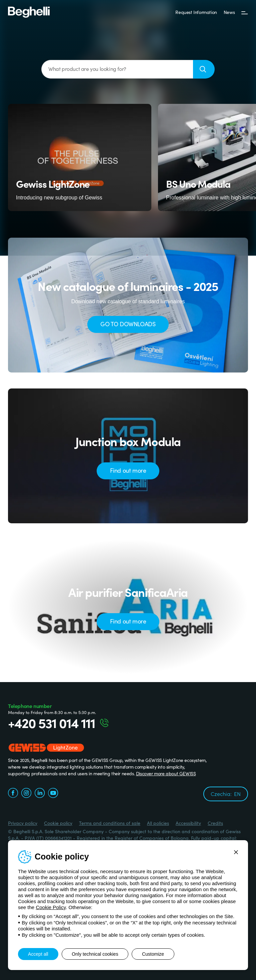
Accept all (38, 954)
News (229, 12)
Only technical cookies (95, 954)
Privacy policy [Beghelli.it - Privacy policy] (23, 823)
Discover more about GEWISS (166, 773)
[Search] (204, 69)
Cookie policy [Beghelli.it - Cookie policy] (58, 823)
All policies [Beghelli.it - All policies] (158, 823)
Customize (153, 954)
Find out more (128, 470)
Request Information (196, 12)
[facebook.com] (13, 794)
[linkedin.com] (40, 794)
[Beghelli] (29, 12)
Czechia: (226, 794)
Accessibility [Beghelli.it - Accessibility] (188, 823)
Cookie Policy (51, 907)
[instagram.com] (26, 794)
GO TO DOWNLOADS (128, 324)
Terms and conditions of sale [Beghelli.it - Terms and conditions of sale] (110, 823)
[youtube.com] (53, 794)
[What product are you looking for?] (117, 69)
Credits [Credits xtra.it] (215, 823)
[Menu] (245, 12)
